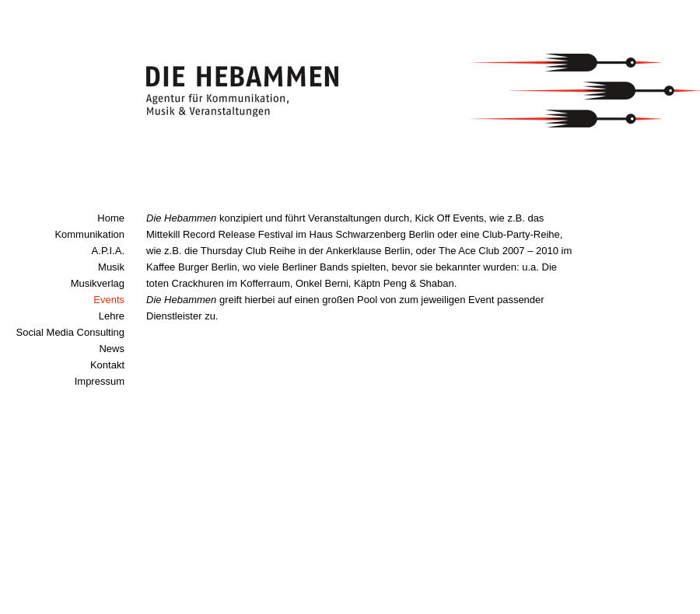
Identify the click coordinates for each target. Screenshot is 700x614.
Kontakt (107, 365)
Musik (111, 267)
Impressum (100, 381)
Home (111, 218)
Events (109, 300)
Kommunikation (89, 234)
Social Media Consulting (70, 332)
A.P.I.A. (108, 251)
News (112, 349)
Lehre (112, 316)
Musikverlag (98, 283)
